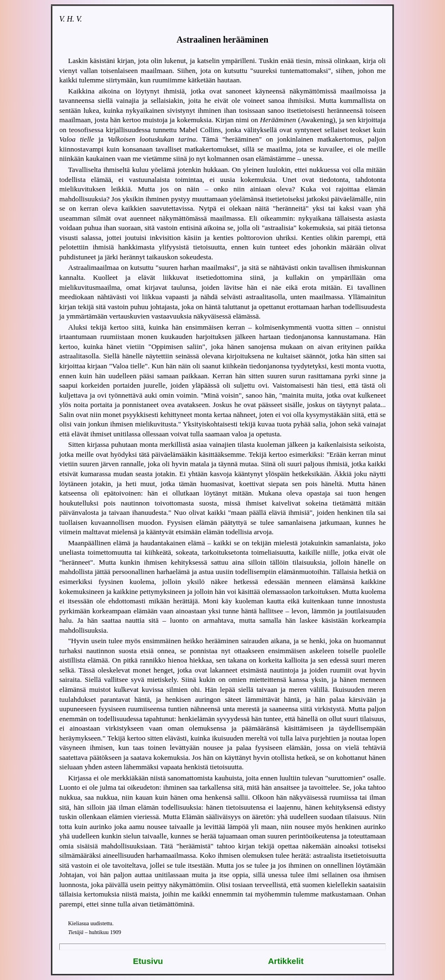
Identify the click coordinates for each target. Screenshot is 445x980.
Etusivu (148, 961)
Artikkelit (286, 961)
